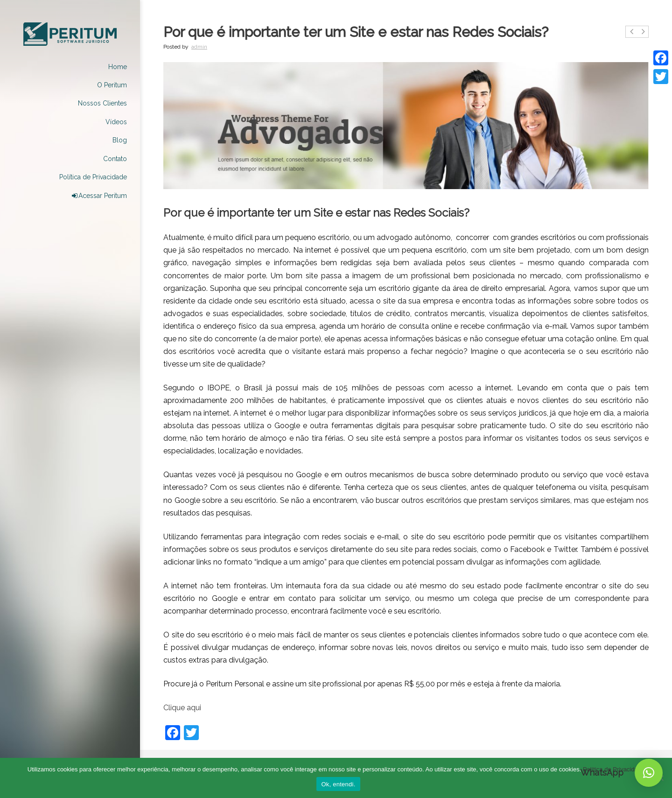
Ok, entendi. (338, 784)
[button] (649, 773)
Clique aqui (182, 708)
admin (199, 47)
